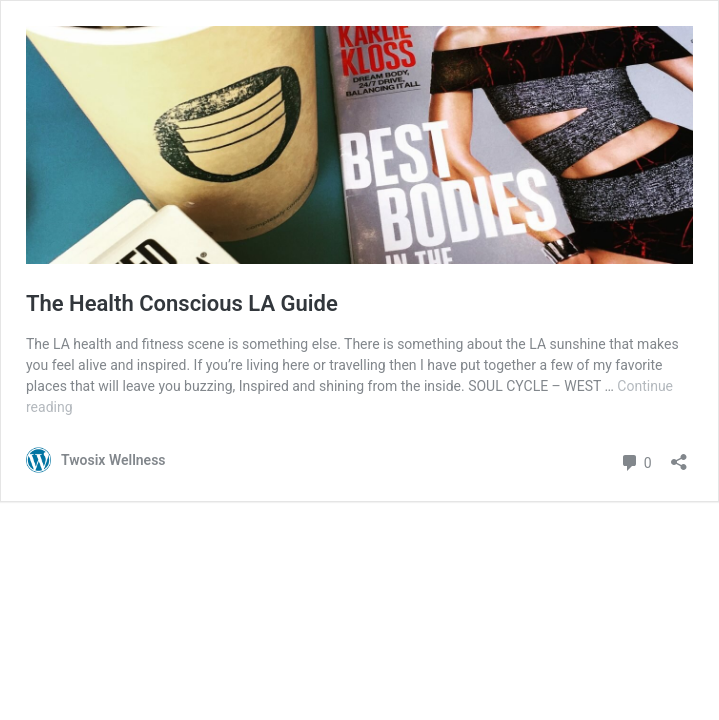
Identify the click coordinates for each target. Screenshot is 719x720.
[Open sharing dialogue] (679, 455)
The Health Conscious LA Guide (182, 303)
